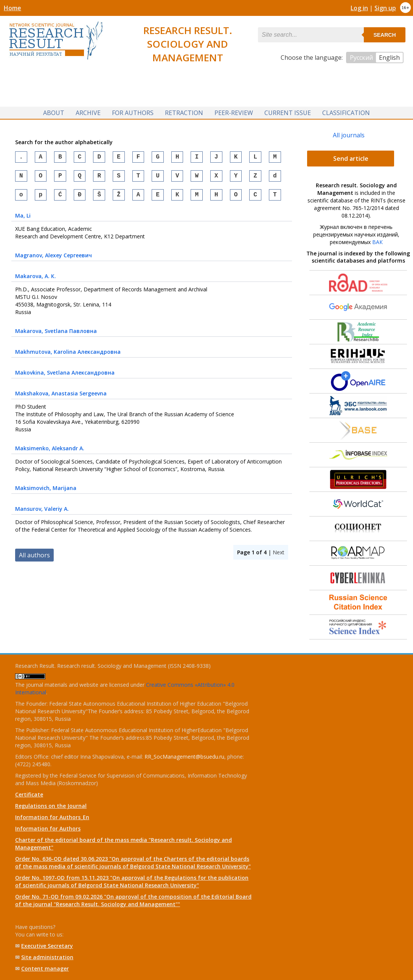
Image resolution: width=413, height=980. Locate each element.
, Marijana (46, 492)
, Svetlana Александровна (65, 377)
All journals (349, 135)
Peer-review (234, 113)
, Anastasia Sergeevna (61, 398)
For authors (133, 113)
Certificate (29, 794)
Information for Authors (48, 828)
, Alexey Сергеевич (54, 260)
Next (279, 557)
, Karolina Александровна (68, 356)
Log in (359, 8)
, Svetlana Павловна (56, 335)
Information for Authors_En (52, 817)
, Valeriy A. (42, 513)
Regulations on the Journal (51, 806)
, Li (23, 220)
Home (12, 8)
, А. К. (36, 281)
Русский (361, 58)
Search (384, 35)
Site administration (47, 957)
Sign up (385, 8)
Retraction (184, 113)
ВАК (377, 242)
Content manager (45, 968)
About (54, 113)
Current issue (288, 113)
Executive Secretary (47, 946)
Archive (88, 113)
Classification (346, 113)
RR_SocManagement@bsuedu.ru (184, 757)
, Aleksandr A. (50, 453)
